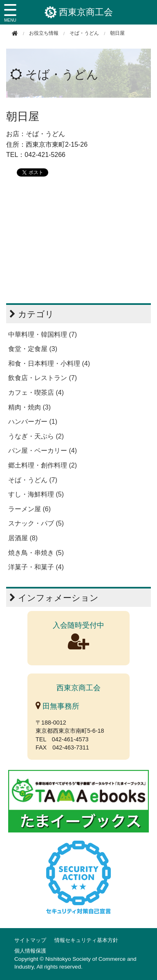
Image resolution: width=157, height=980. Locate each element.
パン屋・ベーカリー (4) (43, 451)
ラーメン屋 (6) (29, 509)
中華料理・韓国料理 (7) (43, 334)
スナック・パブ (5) (36, 523)
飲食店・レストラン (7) (43, 378)
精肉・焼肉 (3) (29, 407)
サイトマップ (30, 940)
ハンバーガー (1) (33, 422)
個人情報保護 (30, 951)
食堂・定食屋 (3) (33, 349)
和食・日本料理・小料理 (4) (49, 364)
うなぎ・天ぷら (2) (36, 436)
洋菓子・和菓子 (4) (36, 567)
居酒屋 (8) (23, 538)
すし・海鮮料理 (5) (36, 494)
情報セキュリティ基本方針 (86, 940)
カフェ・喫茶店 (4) (36, 393)
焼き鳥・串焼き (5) (36, 553)
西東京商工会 (79, 12)
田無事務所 (57, 706)
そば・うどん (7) (33, 480)
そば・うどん (84, 33)
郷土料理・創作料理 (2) (43, 465)
